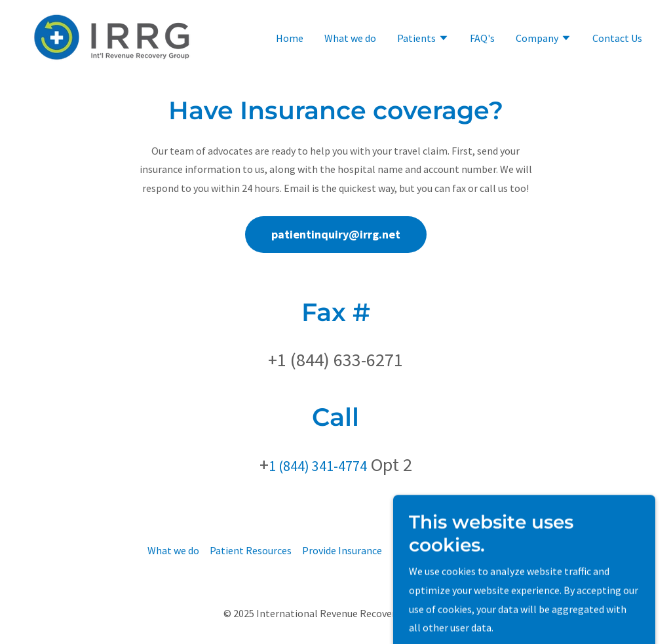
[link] (112, 36)
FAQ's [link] (482, 38)
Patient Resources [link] (251, 550)
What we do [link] (350, 38)
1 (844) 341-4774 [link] (318, 466)
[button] (423, 39)
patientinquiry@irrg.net (336, 234)
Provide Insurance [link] (342, 550)
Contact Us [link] (617, 38)
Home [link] (290, 38)
